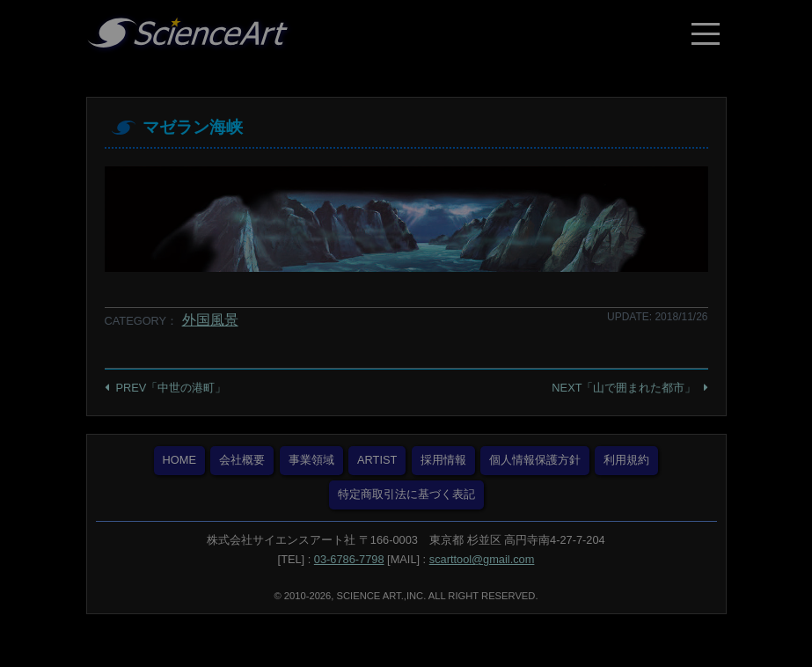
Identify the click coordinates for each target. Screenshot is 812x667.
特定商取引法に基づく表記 (406, 494)
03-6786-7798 (349, 559)
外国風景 (210, 320)
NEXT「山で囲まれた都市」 (624, 388)
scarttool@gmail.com (482, 559)
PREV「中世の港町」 (172, 388)
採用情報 (443, 460)
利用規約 (626, 460)
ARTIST (377, 460)
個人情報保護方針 (535, 460)
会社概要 (242, 460)
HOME (179, 460)
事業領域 (311, 460)
